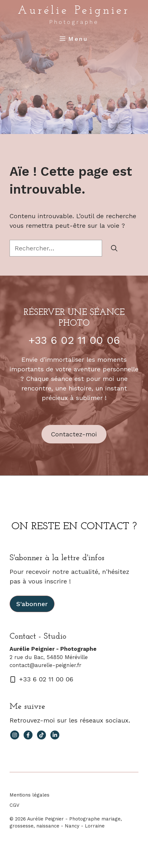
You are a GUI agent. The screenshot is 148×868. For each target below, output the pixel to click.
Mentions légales (30, 795)
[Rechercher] (114, 248)
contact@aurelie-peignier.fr (45, 665)
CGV (15, 805)
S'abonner (32, 604)
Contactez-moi (74, 434)
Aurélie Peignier (74, 11)
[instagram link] (15, 735)
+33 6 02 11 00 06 (74, 340)
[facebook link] (28, 735)
